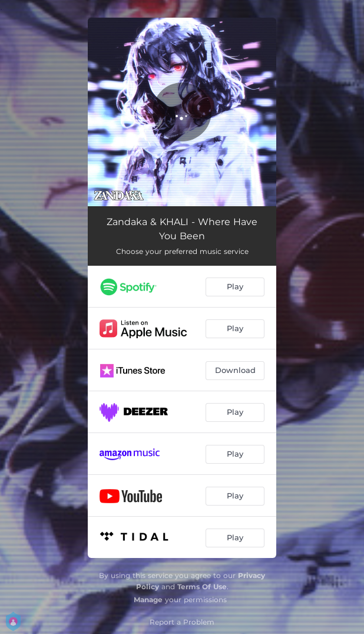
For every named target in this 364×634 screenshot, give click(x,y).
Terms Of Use (202, 587)
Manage (148, 600)
